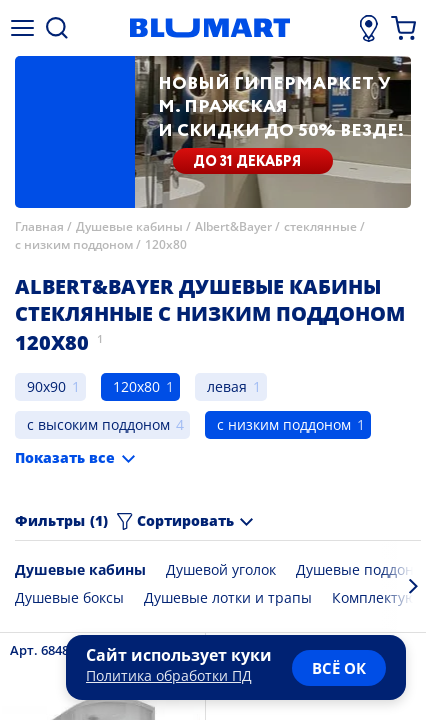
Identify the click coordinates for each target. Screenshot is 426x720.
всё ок (339, 668)
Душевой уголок (221, 569)
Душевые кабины (129, 226)
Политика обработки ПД (169, 675)
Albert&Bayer (233, 226)
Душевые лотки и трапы (228, 597)
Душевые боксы (69, 597)
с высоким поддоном (98, 424)
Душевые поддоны (360, 569)
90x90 (46, 386)
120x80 (166, 244)
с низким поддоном (74, 244)
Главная (39, 226)
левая (227, 386)
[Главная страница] (210, 28)
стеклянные (320, 226)
